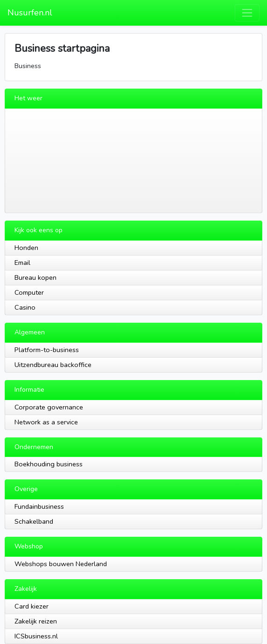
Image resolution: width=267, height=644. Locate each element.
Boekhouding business (49, 464)
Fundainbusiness (39, 506)
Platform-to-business (47, 350)
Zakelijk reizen (36, 621)
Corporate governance (49, 407)
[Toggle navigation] (247, 13)
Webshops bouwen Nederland (61, 564)
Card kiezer (32, 606)
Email (22, 263)
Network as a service (46, 422)
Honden (26, 248)
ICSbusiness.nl (36, 636)
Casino (25, 307)
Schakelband (34, 521)
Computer (29, 292)
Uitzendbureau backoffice (53, 365)
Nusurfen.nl (30, 13)
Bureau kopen (35, 277)
